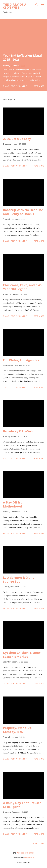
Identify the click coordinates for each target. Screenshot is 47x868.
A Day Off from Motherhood (14, 504)
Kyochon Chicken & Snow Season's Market (22, 655)
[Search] (36, 4)
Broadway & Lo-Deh (18, 431)
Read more (39, 86)
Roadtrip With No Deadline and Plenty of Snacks (23, 212)
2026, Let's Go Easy (17, 139)
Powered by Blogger (23, 853)
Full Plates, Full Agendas (21, 360)
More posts (38, 843)
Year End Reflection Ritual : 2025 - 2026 (23, 57)
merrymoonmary (29, 858)
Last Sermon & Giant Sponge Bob (18, 579)
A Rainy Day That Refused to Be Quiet (22, 805)
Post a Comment (19, 86)
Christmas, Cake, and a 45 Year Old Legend (22, 287)
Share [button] (6, 86)
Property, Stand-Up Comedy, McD (17, 730)
